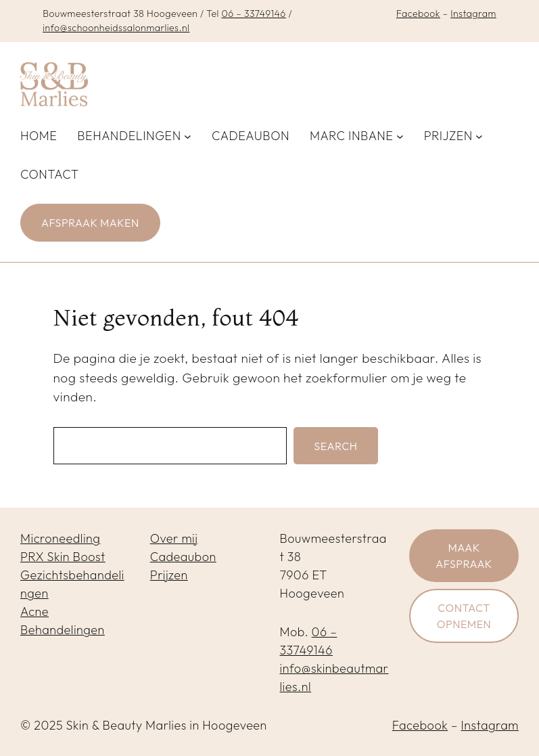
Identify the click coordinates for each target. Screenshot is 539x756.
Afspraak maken (90, 223)
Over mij (174, 538)
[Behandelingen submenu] (188, 136)
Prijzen (169, 575)
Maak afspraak (464, 556)
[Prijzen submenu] (479, 136)
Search (335, 446)
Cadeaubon (183, 557)
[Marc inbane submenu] (400, 136)
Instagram (473, 14)
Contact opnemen (464, 616)
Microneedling (60, 538)
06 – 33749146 (253, 14)
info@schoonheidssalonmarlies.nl (116, 28)
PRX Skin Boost (63, 557)
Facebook (418, 14)
